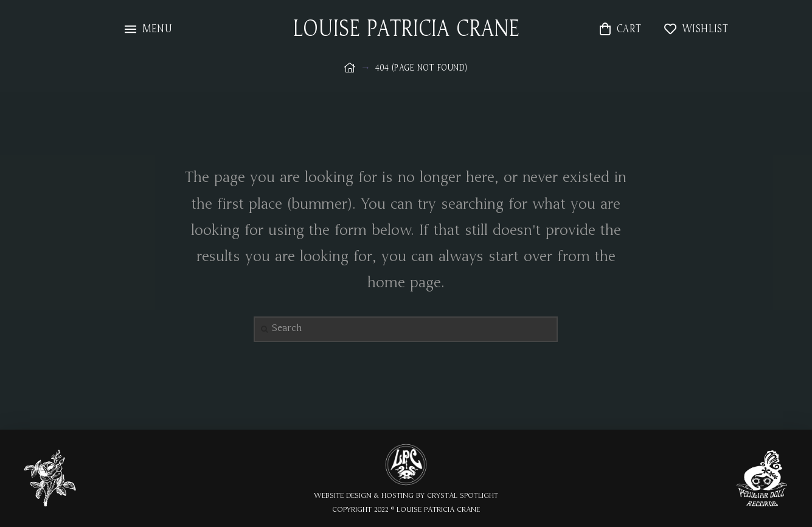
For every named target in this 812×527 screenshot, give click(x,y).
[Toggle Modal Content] (148, 29)
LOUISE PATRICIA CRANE (406, 29)
